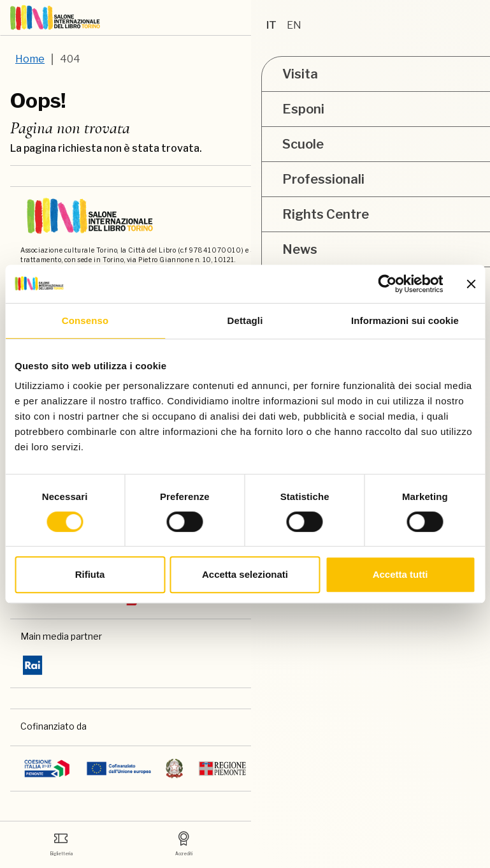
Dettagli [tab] (245, 320)
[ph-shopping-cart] (443, 18)
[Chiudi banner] (471, 284)
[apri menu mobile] (475, 18)
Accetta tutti (400, 574)
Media (306, 841)
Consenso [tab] (85, 320)
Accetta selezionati (245, 574)
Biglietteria (61, 841)
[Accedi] (412, 18)
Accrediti (184, 841)
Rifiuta (90, 574)
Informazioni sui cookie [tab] (405, 320)
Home (30, 59)
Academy (429, 841)
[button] (381, 18)
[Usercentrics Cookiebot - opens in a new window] (387, 284)
